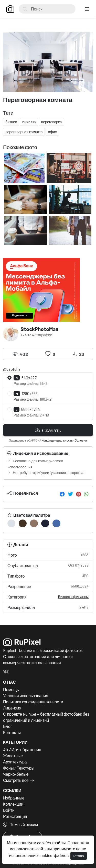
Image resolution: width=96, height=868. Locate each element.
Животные (13, 756)
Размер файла (48, 607)
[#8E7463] (34, 523)
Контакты (12, 732)
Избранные (14, 798)
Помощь (11, 689)
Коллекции (13, 804)
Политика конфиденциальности (33, 702)
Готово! (79, 856)
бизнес (11, 122)
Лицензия (12, 708)
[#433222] (23, 523)
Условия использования (26, 696)
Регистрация (15, 816)
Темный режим (20, 824)
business (29, 122)
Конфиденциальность (57, 440)
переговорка (52, 122)
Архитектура (15, 762)
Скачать (48, 430)
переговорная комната (24, 132)
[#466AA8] (56, 523)
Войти (9, 810)
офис (52, 132)
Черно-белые (16, 774)
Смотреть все (16, 780)
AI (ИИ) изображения (22, 749)
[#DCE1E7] (11, 523)
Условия (81, 440)
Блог (8, 726)
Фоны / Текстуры (19, 768)
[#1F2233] (45, 523)
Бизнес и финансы (73, 597)
